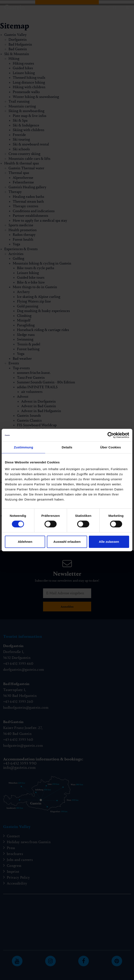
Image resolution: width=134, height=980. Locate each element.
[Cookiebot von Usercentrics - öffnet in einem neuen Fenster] (111, 435)
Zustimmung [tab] (23, 447)
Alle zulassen (109, 542)
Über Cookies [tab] (110, 447)
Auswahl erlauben (67, 542)
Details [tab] (67, 447)
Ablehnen (25, 542)
